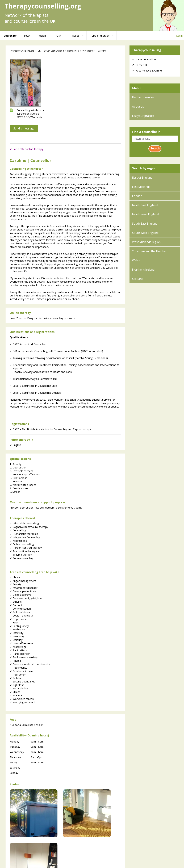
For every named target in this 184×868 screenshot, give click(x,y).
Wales (136, 260)
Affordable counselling (24, 523)
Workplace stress (22, 699)
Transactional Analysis (24, 551)
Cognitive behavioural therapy (29, 527)
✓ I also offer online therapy (27, 149)
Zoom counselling (22, 558)
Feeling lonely (19, 626)
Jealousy (16, 640)
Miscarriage (18, 647)
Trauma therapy (21, 555)
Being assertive (21, 595)
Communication (20, 609)
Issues (76, 36)
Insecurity (17, 636)
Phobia (15, 661)
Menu (136, 88)
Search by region (144, 168)
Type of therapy (100, 36)
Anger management (23, 581)
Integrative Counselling (25, 537)
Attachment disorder (24, 588)
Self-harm (17, 678)
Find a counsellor (143, 97)
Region (42, 36)
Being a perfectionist (24, 591)
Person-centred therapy (26, 548)
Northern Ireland (143, 270)
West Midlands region (146, 242)
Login (179, 36)
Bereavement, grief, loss (26, 598)
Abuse (15, 577)
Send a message (24, 128)
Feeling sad (18, 629)
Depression (18, 619)
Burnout (16, 605)
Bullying (16, 602)
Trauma (16, 695)
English (15, 445)
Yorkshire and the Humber (149, 251)
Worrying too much (23, 702)
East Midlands (141, 187)
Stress (15, 692)
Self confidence (20, 612)
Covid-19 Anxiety (21, 615)
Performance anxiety (24, 657)
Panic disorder (20, 654)
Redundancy (18, 668)
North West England (145, 214)
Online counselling (22, 544)
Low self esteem (21, 643)
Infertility (17, 633)
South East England (145, 224)
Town (27, 36)
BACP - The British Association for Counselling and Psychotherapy (52, 429)
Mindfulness (18, 541)
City (59, 36)
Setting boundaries (22, 681)
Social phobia (19, 688)
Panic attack (18, 650)
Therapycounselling (147, 50)
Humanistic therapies (24, 534)
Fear (14, 622)
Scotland (138, 279)
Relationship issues (23, 671)
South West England (145, 233)
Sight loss (17, 685)
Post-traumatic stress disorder (30, 664)
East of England (142, 178)
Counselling (18, 530)
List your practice (143, 116)
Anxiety (16, 584)
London (137, 196)
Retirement (18, 674)
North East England (145, 205)
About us (138, 107)
